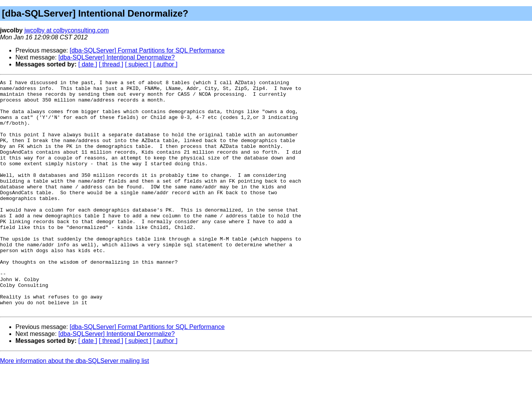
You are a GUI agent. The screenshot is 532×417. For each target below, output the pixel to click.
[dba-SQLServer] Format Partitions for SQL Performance (147, 50)
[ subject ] (138, 64)
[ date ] (88, 64)
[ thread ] (111, 64)
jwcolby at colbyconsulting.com (67, 30)
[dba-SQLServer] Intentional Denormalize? (117, 57)
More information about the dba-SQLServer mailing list (75, 407)
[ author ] (165, 64)
